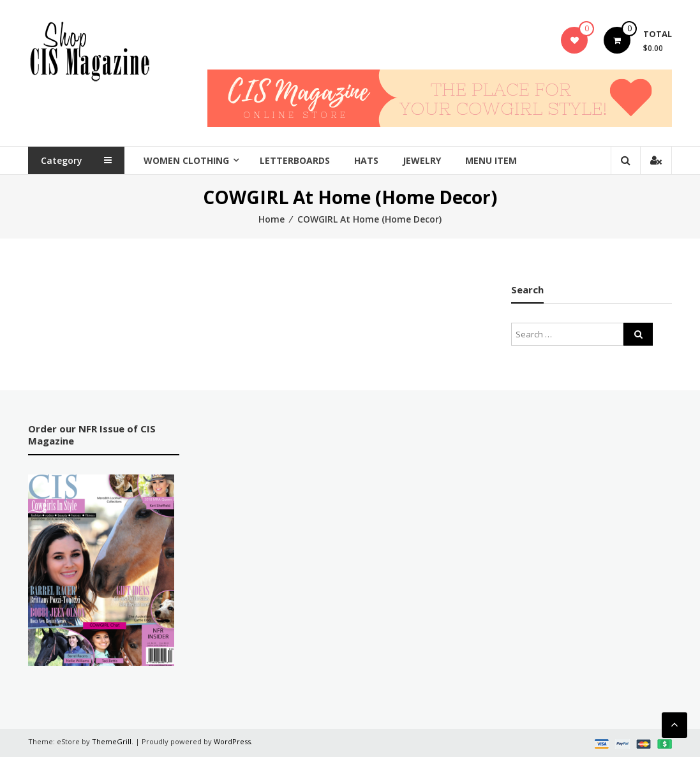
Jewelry (422, 160)
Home (272, 219)
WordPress (232, 741)
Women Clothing (186, 160)
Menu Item (491, 160)
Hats (366, 160)
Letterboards (295, 160)
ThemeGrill (112, 741)
